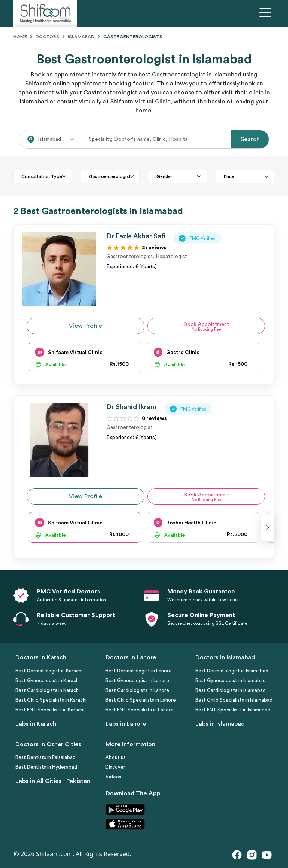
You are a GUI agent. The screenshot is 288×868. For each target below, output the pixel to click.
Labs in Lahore (126, 724)
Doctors (47, 37)
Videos (113, 777)
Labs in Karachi (37, 724)
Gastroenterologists (133, 37)
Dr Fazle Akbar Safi (136, 236)
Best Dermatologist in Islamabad (232, 671)
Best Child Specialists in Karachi (51, 700)
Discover (115, 767)
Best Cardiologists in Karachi (48, 690)
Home (20, 37)
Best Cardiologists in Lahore (137, 690)
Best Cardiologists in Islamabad (231, 690)
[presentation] (268, 527)
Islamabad (81, 37)
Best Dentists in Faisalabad (46, 757)
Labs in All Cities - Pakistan (53, 781)
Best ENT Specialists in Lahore (139, 710)
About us (115, 757)
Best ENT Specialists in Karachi (50, 710)
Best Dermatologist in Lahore (139, 671)
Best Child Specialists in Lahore (141, 700)
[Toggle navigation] (267, 13)
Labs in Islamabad (220, 724)
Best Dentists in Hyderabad (46, 767)
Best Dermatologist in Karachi (49, 671)
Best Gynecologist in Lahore (137, 681)
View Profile (85, 326)
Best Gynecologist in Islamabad (231, 681)
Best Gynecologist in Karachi (48, 681)
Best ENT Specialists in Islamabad (233, 710)
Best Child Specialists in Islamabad (234, 700)
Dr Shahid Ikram (131, 407)
